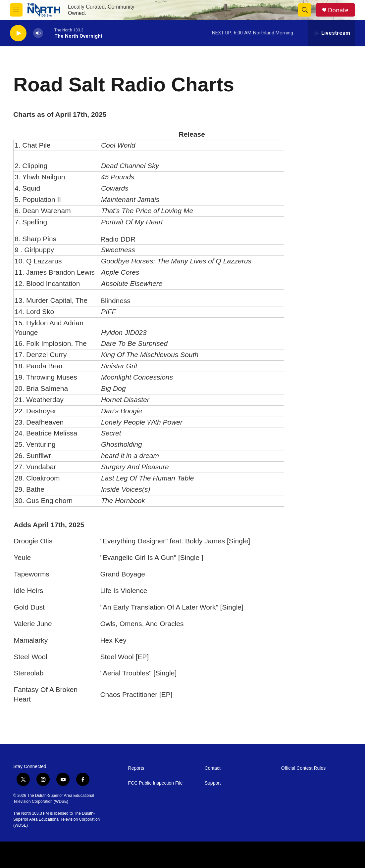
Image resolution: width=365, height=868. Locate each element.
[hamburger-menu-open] (16, 10)
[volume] (38, 33)
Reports (136, 768)
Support (213, 783)
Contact (213, 768)
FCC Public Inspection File (156, 783)
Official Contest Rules (303, 768)
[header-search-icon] (305, 10)
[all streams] (332, 33)
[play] (18, 33)
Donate (338, 10)
